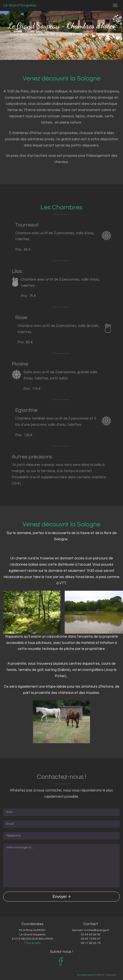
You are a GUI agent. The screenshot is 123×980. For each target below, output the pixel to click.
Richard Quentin (87, 975)
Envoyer (61, 897)
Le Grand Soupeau (20, 5)
